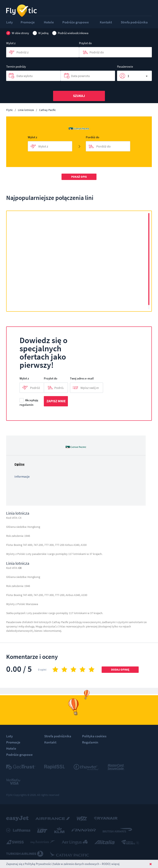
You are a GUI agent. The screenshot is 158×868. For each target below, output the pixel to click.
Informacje (22, 476)
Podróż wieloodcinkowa (70, 33)
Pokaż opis (79, 177)
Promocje (28, 22)
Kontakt (106, 22)
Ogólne (19, 464)
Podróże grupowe (76, 22)
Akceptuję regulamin (29, 403)
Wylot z (11, 43)
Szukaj (79, 96)
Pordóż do (92, 137)
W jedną (41, 33)
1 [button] (128, 76)
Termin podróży (16, 66)
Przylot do (85, 43)
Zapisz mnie (56, 401)
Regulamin (90, 742)
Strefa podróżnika (134, 22)
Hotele (49, 22)
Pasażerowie (125, 66)
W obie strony (18, 33)
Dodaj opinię (120, 670)
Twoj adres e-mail (82, 378)
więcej (115, 864)
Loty (9, 22)
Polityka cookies (94, 736)
